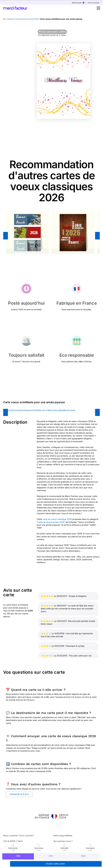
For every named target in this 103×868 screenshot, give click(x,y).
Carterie (10, 19)
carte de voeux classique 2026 (57, 519)
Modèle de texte (67, 410)
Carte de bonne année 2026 (27, 19)
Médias (69, 836)
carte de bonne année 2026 (51, 522)
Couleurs (55, 410)
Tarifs (34, 410)
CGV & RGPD (9, 841)
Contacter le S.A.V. (19, 794)
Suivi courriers (27, 836)
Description (10, 410)
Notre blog (59, 836)
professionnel (91, 3)
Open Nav (99, 7)
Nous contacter (11, 836)
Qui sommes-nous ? (63, 841)
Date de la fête (44, 410)
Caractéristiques (24, 410)
